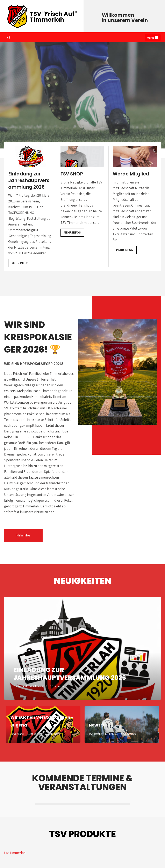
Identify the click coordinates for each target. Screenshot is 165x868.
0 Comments (57, 686)
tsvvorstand (20, 686)
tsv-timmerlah (15, 853)
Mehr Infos (20, 263)
